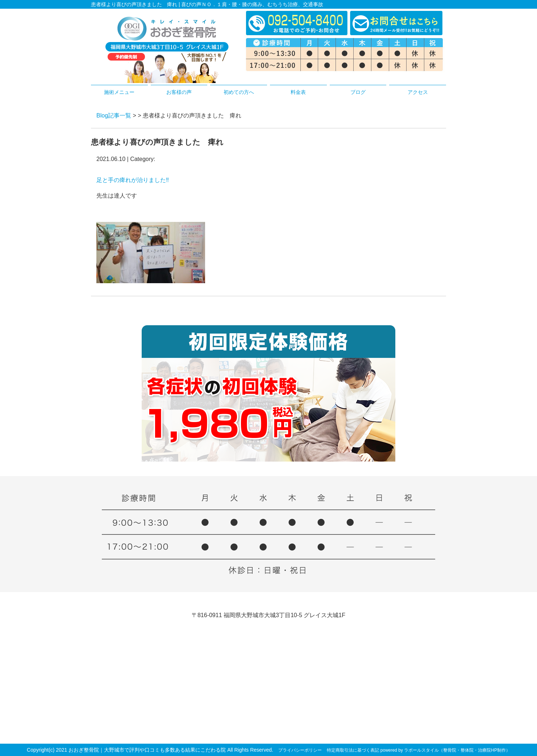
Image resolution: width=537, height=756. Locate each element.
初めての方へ (239, 92)
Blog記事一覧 (114, 115)
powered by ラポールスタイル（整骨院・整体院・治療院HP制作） (445, 750)
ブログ (358, 92)
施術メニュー (119, 92)
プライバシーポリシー (300, 750)
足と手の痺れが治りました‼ (133, 180)
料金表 (298, 92)
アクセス (418, 92)
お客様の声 (179, 92)
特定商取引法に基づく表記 (353, 750)
